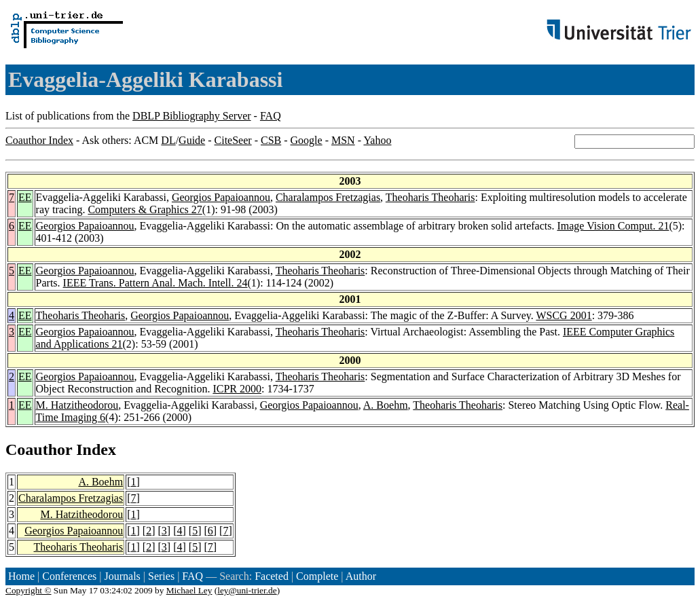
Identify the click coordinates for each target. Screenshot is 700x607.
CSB (271, 140)
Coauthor (39, 449)
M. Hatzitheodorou (77, 405)
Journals (122, 576)
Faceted (272, 576)
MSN (343, 140)
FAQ (271, 116)
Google (307, 140)
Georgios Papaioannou (221, 197)
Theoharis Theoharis (430, 197)
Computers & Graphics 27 (145, 209)
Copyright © (29, 590)
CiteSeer (233, 140)
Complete (317, 576)
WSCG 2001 (564, 315)
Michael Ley (189, 590)
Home (21, 576)
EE (25, 197)
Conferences (69, 576)
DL (168, 140)
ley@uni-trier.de (247, 590)
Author (361, 576)
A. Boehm (386, 405)
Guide (192, 140)
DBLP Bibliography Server (192, 116)
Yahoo (377, 140)
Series (161, 576)
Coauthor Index (39, 140)
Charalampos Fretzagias (328, 197)
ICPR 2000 (237, 389)
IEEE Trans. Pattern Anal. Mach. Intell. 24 (155, 283)
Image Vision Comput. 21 (613, 226)
